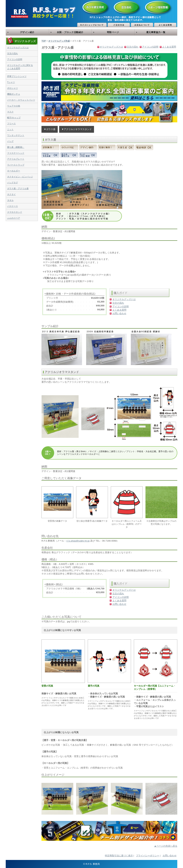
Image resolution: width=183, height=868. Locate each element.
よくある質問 (169, 47)
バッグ (10, 141)
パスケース (13, 206)
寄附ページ (113, 32)
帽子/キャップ (14, 118)
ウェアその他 (14, 106)
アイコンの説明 (15, 59)
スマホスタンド (15, 212)
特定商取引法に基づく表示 (119, 856)
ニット (10, 129)
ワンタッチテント (16, 135)
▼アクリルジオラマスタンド (77, 129)
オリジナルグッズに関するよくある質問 (20, 67)
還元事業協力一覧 (156, 32)
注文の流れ (13, 53)
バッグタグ (13, 183)
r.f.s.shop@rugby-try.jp (78, 541)
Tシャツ (11, 82)
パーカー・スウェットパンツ (21, 100)
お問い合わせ (119, 313)
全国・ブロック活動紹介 (70, 32)
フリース (11, 124)
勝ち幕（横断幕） (16, 147)
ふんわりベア (14, 218)
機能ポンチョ (14, 94)
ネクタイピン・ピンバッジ (20, 177)
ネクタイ (11, 194)
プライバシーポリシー (148, 856)
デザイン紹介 (27, 32)
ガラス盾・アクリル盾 (18, 189)
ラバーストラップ (16, 165)
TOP (44, 41)
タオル (10, 200)
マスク (10, 112)
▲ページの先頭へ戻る (166, 846)
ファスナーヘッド (16, 153)
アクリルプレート (16, 159)
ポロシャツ (13, 88)
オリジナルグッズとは (18, 48)
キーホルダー (14, 171)
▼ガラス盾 (50, 129)
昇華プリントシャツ (17, 76)
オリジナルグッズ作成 (59, 41)
